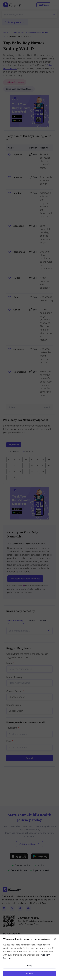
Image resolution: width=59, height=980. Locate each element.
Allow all (30, 973)
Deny (30, 966)
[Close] (55, 939)
